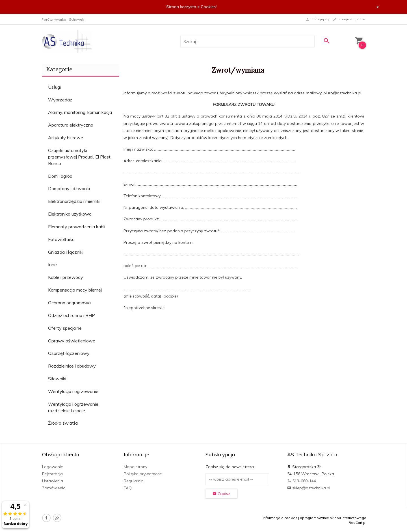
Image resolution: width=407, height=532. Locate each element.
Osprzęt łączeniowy (69, 353)
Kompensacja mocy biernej (75, 290)
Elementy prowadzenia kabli (77, 227)
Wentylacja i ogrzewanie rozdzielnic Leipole (73, 407)
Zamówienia (54, 488)
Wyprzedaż (60, 100)
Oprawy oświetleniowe (72, 341)
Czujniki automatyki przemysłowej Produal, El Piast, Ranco (80, 157)
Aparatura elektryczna (71, 125)
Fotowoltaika (61, 239)
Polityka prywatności (143, 474)
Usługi (54, 87)
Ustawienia (53, 481)
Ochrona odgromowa (69, 303)
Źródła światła (63, 423)
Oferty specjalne (65, 328)
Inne (52, 264)
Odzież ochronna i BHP (72, 315)
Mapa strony (136, 467)
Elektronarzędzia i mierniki (74, 201)
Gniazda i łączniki (66, 252)
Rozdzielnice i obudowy (72, 366)
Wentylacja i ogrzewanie (73, 391)
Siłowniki (57, 379)
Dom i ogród (60, 176)
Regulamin (134, 481)
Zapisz (221, 494)
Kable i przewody (66, 277)
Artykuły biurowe (66, 138)
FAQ (128, 488)
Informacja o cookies (280, 518)
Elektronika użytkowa (70, 214)
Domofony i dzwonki (69, 188)
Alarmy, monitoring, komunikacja (80, 112)
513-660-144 (302, 481)
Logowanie (53, 467)
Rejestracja (52, 474)
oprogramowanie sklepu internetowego (333, 518)
